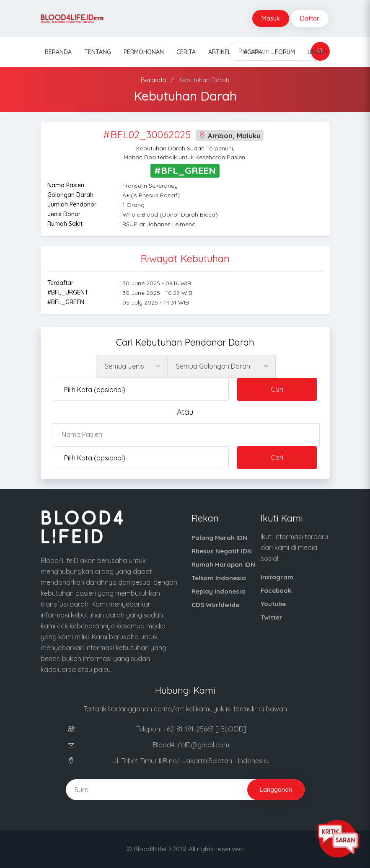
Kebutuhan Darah (204, 80)
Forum (285, 52)
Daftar (310, 18)
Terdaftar (60, 283)
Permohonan (144, 52)
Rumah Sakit (65, 224)
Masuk (271, 18)
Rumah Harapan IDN (223, 564)
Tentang (98, 52)
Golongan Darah (70, 195)
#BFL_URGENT (68, 292)
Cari (277, 389)
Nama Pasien (66, 185)
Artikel (220, 52)
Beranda (58, 52)
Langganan (276, 789)
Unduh (317, 52)
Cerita (186, 52)
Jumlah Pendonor (72, 204)
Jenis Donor (64, 214)
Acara (253, 52)
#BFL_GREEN (66, 302)
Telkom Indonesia (219, 578)
